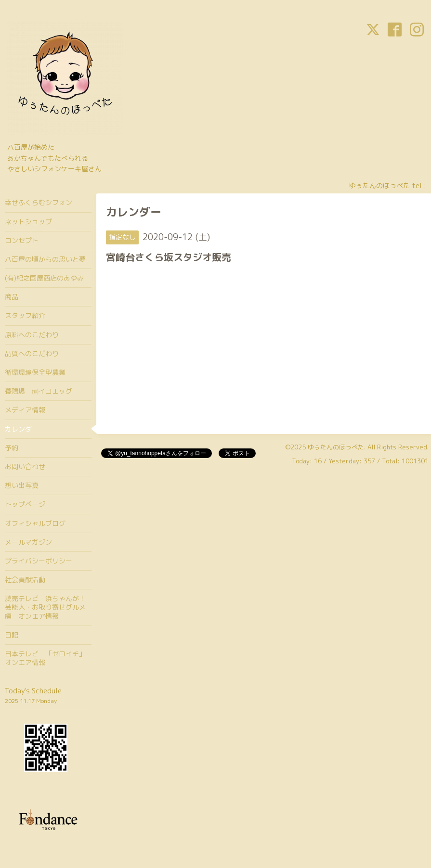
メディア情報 (25, 410)
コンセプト (22, 240)
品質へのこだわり (32, 353)
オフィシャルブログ (35, 523)
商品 (12, 297)
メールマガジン (28, 542)
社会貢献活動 (25, 580)
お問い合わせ (25, 466)
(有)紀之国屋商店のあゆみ (44, 278)
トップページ (25, 504)
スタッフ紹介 (25, 315)
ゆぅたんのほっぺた (336, 447)
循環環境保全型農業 (35, 372)
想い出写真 (22, 485)
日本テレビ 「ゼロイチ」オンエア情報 (45, 658)
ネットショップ (28, 222)
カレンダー (22, 429)
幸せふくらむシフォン (39, 202)
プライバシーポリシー (39, 561)
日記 (12, 635)
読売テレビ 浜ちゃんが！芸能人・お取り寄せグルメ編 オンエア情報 (45, 607)
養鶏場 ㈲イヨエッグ (39, 391)
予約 (12, 448)
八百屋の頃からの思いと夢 (45, 259)
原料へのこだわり (32, 335)
